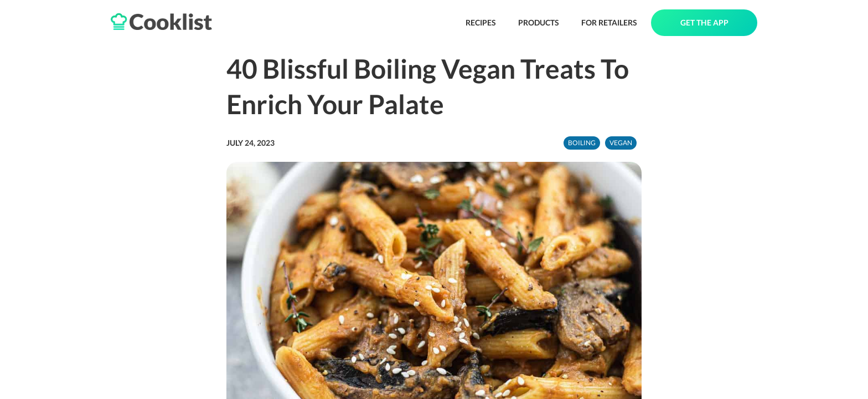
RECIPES (481, 22)
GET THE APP (704, 22)
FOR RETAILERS (609, 22)
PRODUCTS (539, 22)
